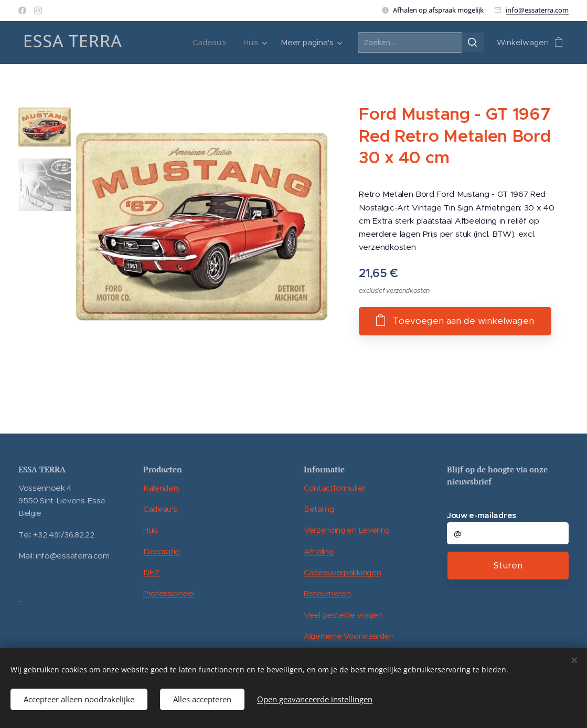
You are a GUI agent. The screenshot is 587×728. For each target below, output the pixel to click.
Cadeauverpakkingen (342, 572)
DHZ (151, 572)
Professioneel (169, 593)
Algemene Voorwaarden (349, 636)
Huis (151, 530)
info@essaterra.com (537, 10)
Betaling (319, 509)
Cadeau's (160, 509)
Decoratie (162, 551)
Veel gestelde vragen (343, 615)
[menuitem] (211, 43)
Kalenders (162, 488)
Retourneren (327, 593)
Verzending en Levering (347, 530)
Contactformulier (334, 488)
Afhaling (318, 551)
